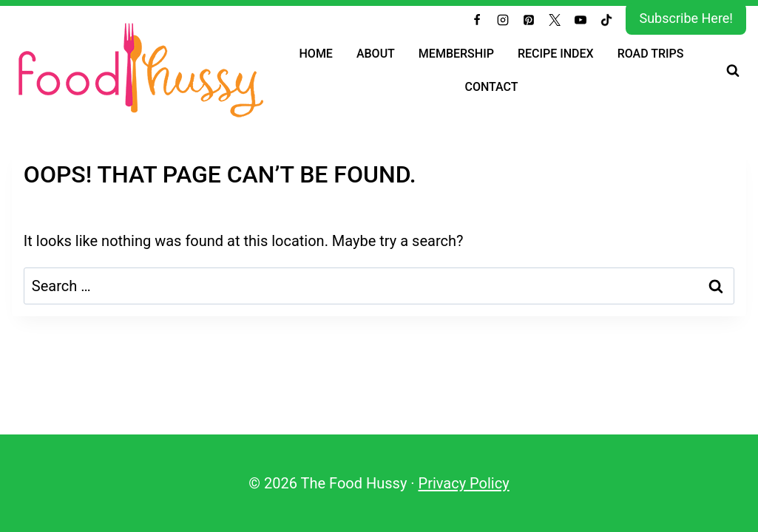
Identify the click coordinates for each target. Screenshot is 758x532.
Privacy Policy (464, 483)
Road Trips (651, 53)
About (376, 53)
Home (316, 53)
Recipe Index (556, 53)
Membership (456, 53)
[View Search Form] (733, 69)
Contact (491, 86)
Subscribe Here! (686, 18)
